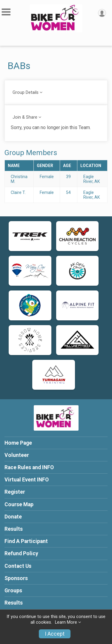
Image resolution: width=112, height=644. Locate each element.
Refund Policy (21, 553)
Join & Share (25, 117)
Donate (13, 517)
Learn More (66, 622)
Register (15, 492)
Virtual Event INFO (27, 480)
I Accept (55, 634)
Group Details (26, 92)
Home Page (18, 443)
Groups (13, 591)
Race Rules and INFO (29, 467)
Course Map (19, 504)
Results (14, 529)
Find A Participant (26, 541)
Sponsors (16, 578)
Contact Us (18, 566)
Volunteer (17, 455)
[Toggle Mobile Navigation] (6, 12)
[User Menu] (102, 13)
